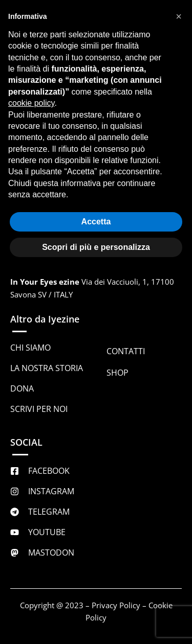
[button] (179, 16)
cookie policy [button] (31, 103)
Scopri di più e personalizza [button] (96, 247)
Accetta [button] (96, 222)
